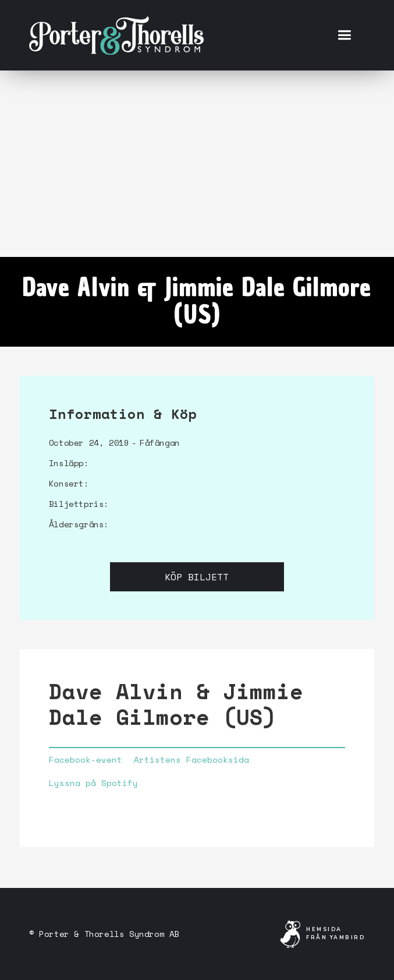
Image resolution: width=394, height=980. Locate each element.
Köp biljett (197, 577)
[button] (344, 35)
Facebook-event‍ (86, 760)
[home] (116, 35)
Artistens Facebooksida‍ (191, 760)
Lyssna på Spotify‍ (93, 783)
